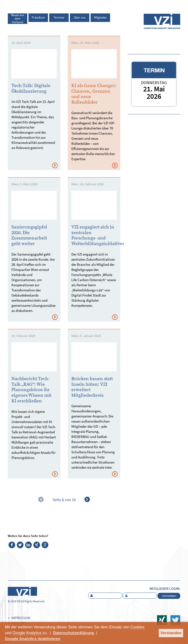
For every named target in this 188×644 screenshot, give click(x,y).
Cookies (138, 627)
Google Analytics (27, 633)
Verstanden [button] (171, 633)
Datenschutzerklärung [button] (74, 633)
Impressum (21, 618)
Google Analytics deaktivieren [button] (33, 639)
